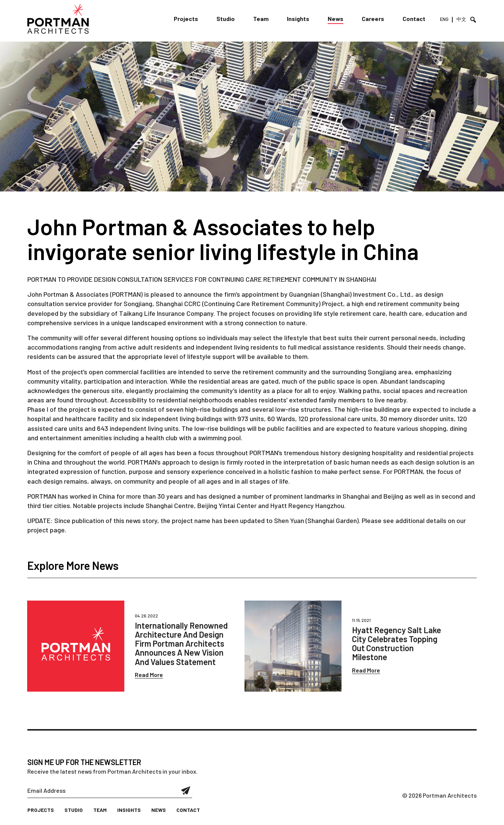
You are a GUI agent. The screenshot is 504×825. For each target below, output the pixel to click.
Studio (226, 19)
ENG (444, 19)
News (336, 19)
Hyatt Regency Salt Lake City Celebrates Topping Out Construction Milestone (397, 643)
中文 (461, 19)
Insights (298, 19)
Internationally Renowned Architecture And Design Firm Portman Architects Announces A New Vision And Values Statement (181, 643)
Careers (373, 19)
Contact (414, 19)
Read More (149, 675)
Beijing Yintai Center (227, 505)
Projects (186, 19)
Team (261, 19)
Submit (186, 791)
